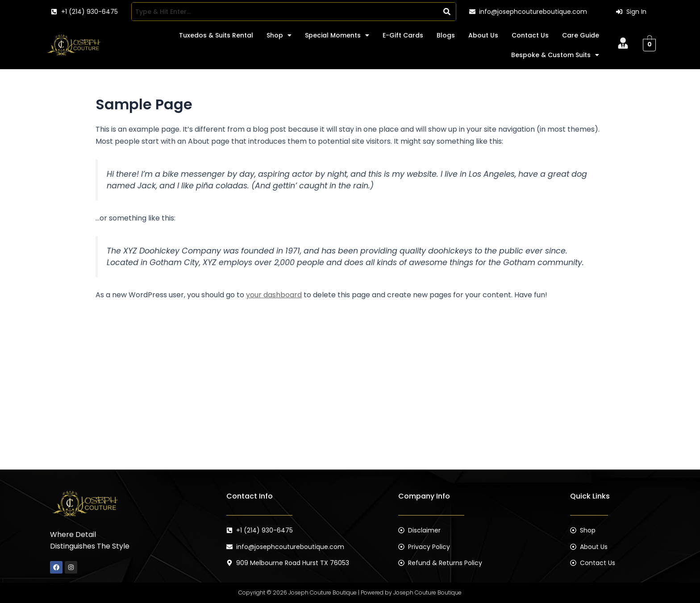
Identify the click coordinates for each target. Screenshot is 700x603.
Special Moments (337, 35)
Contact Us (530, 35)
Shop (279, 35)
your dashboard (274, 295)
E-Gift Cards (403, 35)
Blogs (446, 35)
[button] (279, 35)
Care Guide (581, 35)
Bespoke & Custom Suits (555, 55)
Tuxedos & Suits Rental (216, 35)
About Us (483, 35)
